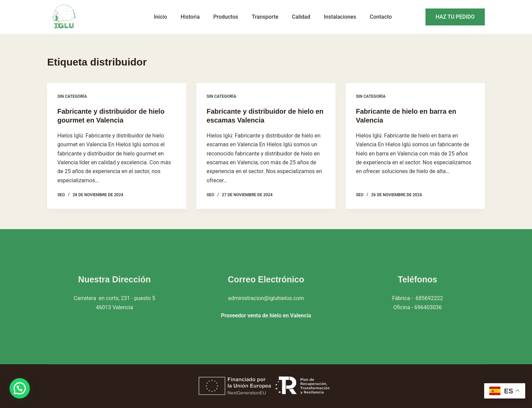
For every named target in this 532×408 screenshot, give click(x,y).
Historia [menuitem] (190, 17)
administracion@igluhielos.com (266, 298)
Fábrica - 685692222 (418, 298)
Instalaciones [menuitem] (340, 17)
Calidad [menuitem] (301, 17)
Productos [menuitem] (226, 17)
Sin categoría (72, 96)
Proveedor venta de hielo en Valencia (266, 316)
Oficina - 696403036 (417, 307)
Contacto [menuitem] (381, 17)
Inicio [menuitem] (160, 17)
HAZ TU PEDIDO (455, 17)
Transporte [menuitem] (265, 17)
